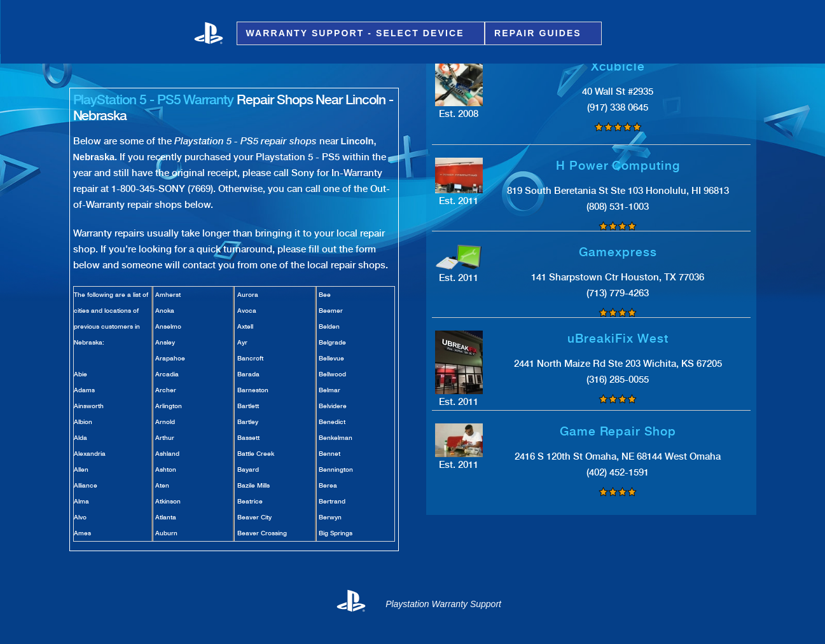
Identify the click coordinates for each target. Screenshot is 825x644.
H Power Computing (618, 166)
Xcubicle (618, 66)
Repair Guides (540, 33)
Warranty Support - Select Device (357, 33)
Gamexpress (618, 252)
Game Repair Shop (618, 431)
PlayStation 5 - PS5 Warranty (154, 99)
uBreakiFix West (618, 339)
